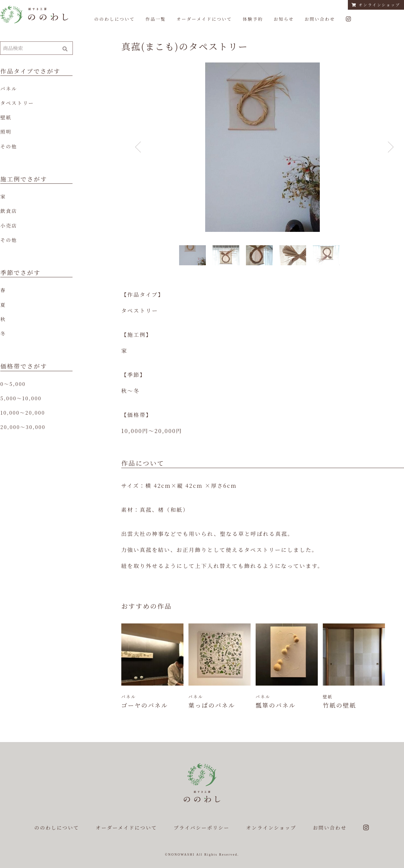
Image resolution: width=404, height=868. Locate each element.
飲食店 (9, 211)
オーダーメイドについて (204, 19)
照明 (6, 131)
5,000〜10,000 (21, 398)
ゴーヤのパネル (145, 705)
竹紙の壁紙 (340, 705)
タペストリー (17, 103)
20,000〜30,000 (23, 427)
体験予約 (253, 19)
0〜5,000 (13, 384)
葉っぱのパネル (212, 705)
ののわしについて (114, 19)
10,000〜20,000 (23, 412)
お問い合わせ (320, 19)
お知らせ (284, 19)
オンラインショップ (376, 5)
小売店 (9, 225)
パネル (9, 88)
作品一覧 (156, 19)
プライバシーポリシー (202, 827)
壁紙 (6, 117)
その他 (9, 146)
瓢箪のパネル (276, 705)
